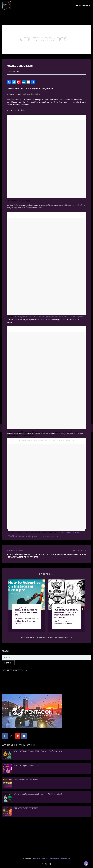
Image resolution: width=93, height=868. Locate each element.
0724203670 (42, 859)
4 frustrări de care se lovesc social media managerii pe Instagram (27, 554)
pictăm (10, 317)
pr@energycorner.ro (60, 859)
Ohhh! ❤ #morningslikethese (19, 201)
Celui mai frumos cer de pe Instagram (67, 552)
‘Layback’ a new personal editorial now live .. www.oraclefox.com (32, 533)
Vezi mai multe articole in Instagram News (46, 637)
